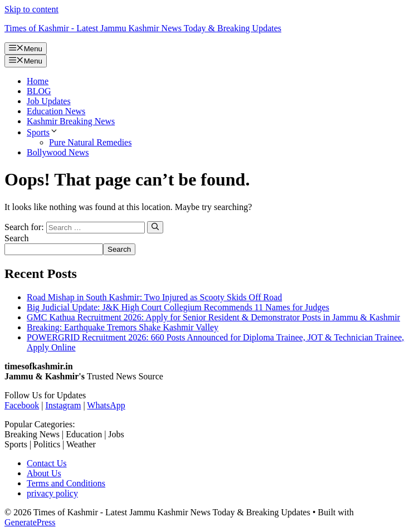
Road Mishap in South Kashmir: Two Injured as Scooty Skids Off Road (154, 297)
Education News (56, 111)
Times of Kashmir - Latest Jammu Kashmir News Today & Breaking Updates (143, 28)
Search (17, 238)
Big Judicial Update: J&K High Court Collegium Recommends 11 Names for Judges (178, 307)
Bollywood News (58, 152)
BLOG (39, 91)
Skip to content (31, 9)
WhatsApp (106, 405)
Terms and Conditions (66, 483)
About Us (44, 473)
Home (38, 81)
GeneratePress (30, 522)
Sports (43, 132)
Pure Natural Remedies (90, 142)
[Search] (155, 227)
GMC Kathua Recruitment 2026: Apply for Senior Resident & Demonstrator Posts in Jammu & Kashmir (213, 317)
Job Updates (49, 101)
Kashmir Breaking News (71, 121)
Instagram (63, 405)
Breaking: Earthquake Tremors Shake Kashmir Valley (123, 327)
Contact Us (47, 463)
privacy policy (52, 493)
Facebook (22, 405)
